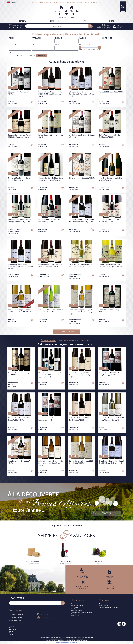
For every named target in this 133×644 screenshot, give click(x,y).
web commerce (73, 643)
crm (77, 643)
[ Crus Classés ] (49, 340)
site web (68, 643)
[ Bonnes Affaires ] (67, 340)
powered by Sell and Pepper (61, 643)
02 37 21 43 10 (46, 615)
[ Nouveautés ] (85, 340)
